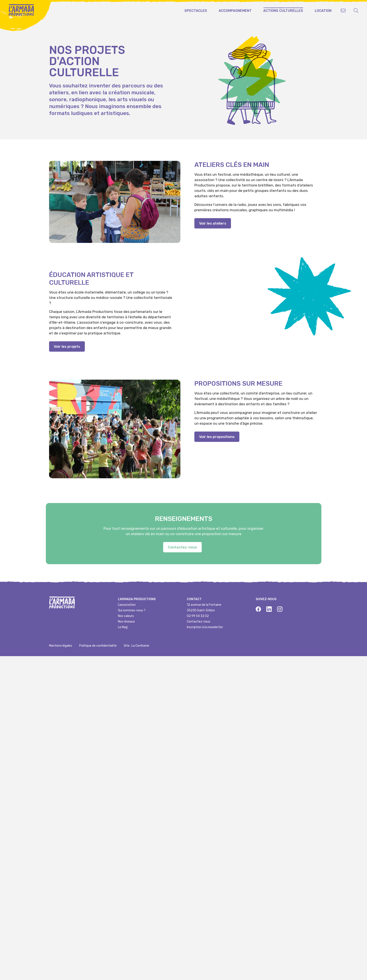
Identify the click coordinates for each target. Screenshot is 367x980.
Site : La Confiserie (136, 646)
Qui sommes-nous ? (132, 610)
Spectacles (196, 11)
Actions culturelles (283, 11)
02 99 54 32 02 (198, 616)
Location (323, 11)
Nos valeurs (126, 616)
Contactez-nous (199, 622)
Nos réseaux (126, 622)
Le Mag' (123, 627)
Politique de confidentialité (98, 646)
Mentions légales (61, 646)
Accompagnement (235, 11)
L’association (127, 605)
